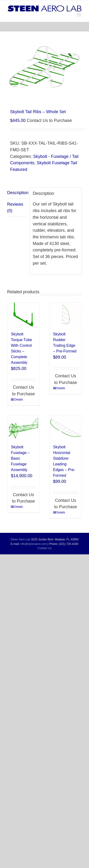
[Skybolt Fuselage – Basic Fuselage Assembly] (23, 427)
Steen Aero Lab (21, 539)
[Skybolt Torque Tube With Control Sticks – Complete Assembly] (23, 315)
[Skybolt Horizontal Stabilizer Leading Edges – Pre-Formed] (66, 427)
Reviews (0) (15, 208)
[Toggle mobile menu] (79, 15)
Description (17, 193)
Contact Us (44, 548)
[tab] (17, 193)
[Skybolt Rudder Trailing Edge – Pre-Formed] (66, 315)
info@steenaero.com (34, 544)
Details (19, 400)
